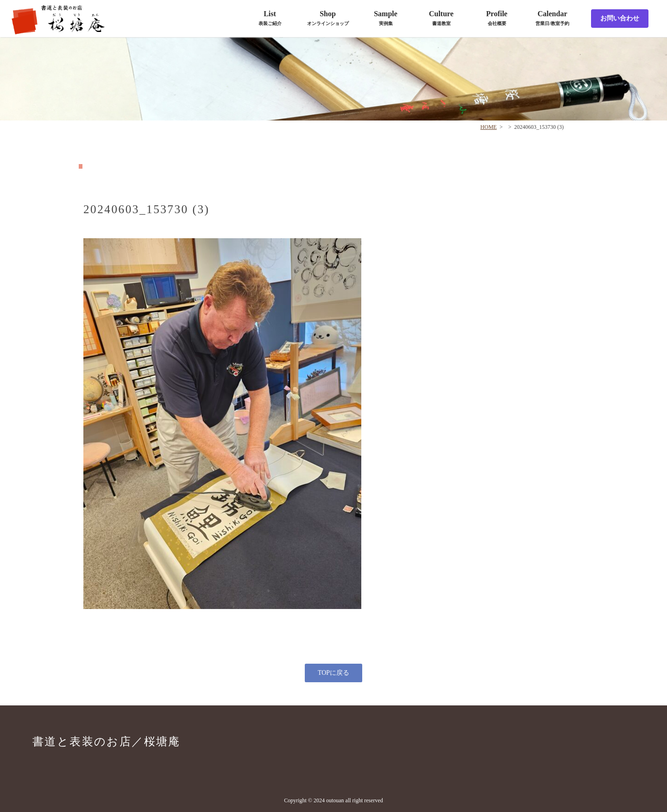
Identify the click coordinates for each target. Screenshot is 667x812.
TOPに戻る (333, 673)
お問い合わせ (620, 18)
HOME (488, 127)
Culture (441, 18)
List (270, 18)
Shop (328, 18)
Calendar (552, 18)
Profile (497, 18)
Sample (386, 18)
